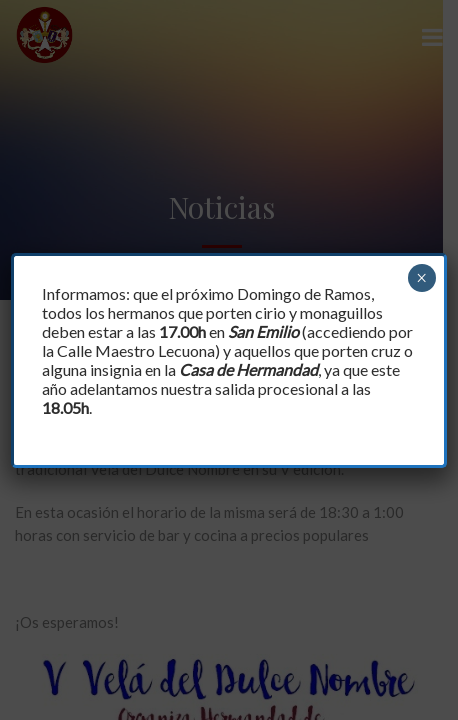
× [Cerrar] (421, 278)
